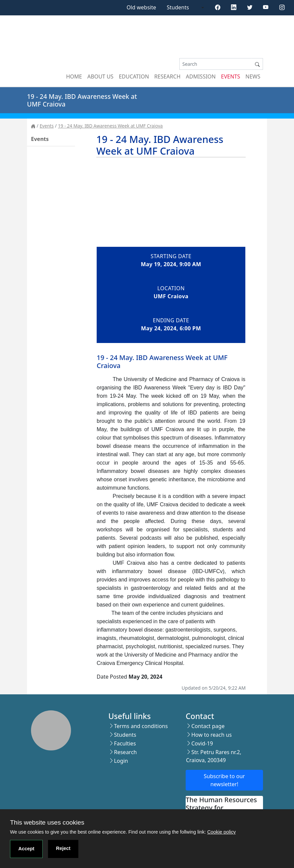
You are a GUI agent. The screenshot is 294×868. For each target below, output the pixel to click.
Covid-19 (202, 743)
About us (100, 76)
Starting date (171, 256)
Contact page (208, 726)
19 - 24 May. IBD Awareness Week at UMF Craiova (110, 126)
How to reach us (211, 735)
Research (167, 76)
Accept (26, 849)
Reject (63, 848)
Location (171, 288)
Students (178, 7)
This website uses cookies (47, 822)
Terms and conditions (141, 726)
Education (134, 76)
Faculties (125, 743)
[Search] (216, 64)
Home (74, 76)
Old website (141, 7)
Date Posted (112, 677)
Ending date (171, 320)
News (253, 76)
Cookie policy (222, 832)
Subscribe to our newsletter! (224, 780)
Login (121, 761)
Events (230, 76)
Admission (201, 76)
